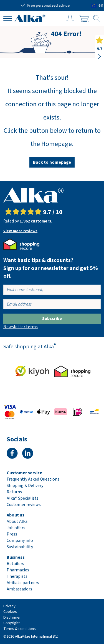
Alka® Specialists (23, 498)
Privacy (9, 606)
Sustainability (20, 547)
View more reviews (20, 231)
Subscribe (52, 319)
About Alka (17, 521)
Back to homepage (52, 162)
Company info (20, 540)
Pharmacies (18, 570)
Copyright (12, 623)
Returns (14, 492)
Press (12, 534)
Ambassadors (19, 589)
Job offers (16, 528)
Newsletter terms (21, 327)
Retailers (15, 564)
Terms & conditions (20, 629)
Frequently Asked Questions (33, 479)
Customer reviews (24, 505)
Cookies (10, 612)
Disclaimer (12, 617)
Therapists (17, 576)
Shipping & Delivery (25, 486)
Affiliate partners (23, 583)
